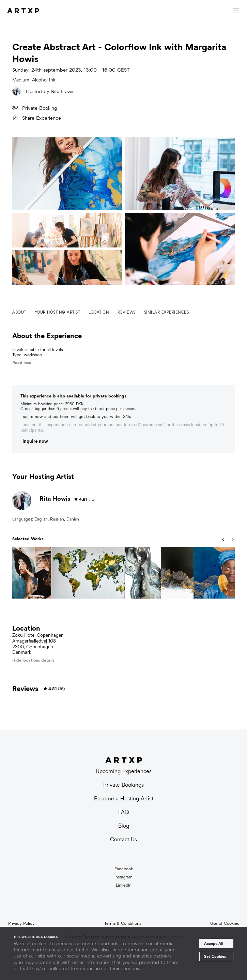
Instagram (123, 877)
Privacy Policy (21, 923)
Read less (22, 363)
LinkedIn (124, 885)
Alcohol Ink (44, 80)
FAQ (124, 812)
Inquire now (35, 441)
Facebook (124, 869)
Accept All (214, 944)
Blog (124, 826)
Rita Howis (63, 91)
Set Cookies (215, 956)
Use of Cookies (225, 923)
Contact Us (123, 839)
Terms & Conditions (123, 923)
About (19, 312)
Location (99, 312)
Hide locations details (33, 660)
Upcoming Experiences (124, 771)
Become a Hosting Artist (124, 798)
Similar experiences (167, 312)
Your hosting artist (58, 312)
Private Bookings (123, 785)
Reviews (127, 312)
